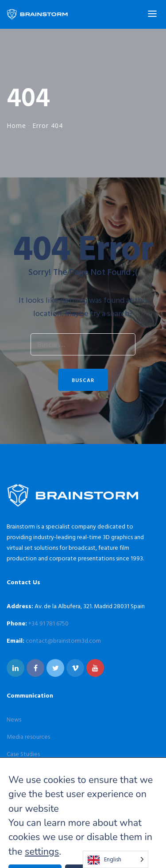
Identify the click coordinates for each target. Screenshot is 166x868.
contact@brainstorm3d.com (63, 640)
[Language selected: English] (116, 859)
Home (16, 125)
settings (42, 852)
